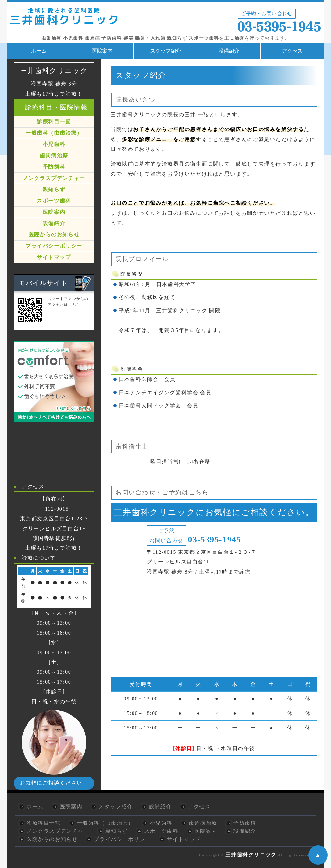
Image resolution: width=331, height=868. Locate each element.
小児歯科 (54, 144)
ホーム (39, 51)
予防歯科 (54, 167)
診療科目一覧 (54, 122)
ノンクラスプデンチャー (54, 178)
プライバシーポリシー (54, 246)
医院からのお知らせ (54, 235)
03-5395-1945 (215, 539)
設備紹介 (229, 51)
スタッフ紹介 (165, 51)
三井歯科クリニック (251, 855)
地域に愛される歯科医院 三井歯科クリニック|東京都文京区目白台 (165, 19)
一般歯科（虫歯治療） (54, 133)
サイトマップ (54, 257)
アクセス (292, 51)
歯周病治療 (54, 155)
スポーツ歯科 (54, 201)
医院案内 (102, 51)
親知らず (54, 189)
